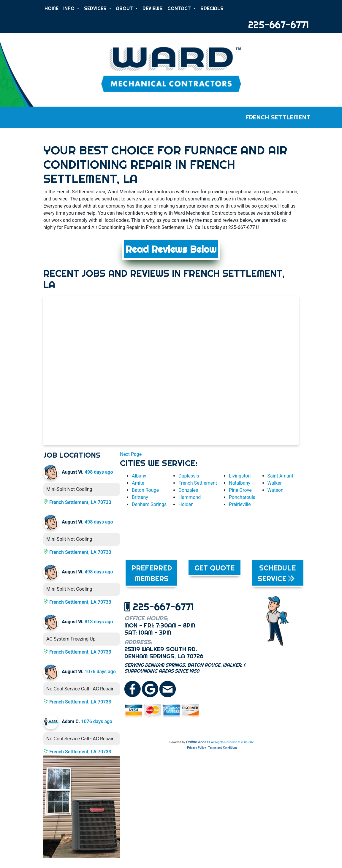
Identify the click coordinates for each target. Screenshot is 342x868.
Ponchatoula (242, 497)
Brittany (140, 497)
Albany (139, 476)
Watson (275, 490)
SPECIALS (212, 8)
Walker (275, 483)
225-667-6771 (279, 25)
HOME (52, 8)
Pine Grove (240, 490)
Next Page (131, 454)
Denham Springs (149, 504)
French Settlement (198, 483)
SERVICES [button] (96, 8)
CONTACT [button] (180, 8)
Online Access (198, 742)
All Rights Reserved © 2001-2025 (233, 742)
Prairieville (240, 504)
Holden (186, 504)
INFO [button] (69, 8)
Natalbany (240, 483)
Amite (138, 483)
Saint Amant (280, 476)
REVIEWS (153, 8)
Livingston (240, 476)
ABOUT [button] (125, 8)
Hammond (190, 497)
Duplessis (189, 476)
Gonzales (188, 490)
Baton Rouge (145, 490)
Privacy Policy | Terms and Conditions (212, 748)
